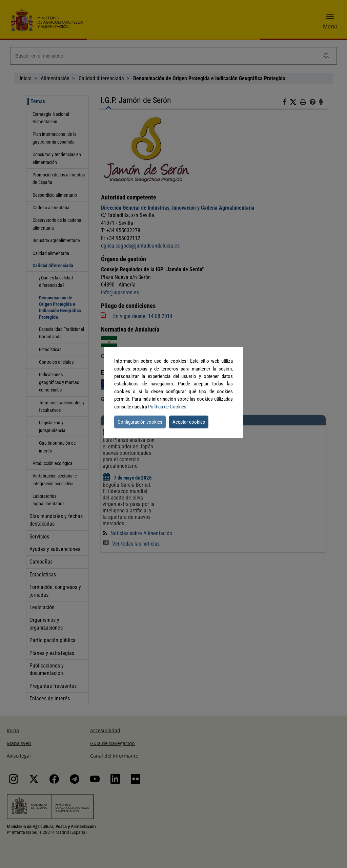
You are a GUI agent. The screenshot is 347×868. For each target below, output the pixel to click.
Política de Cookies (167, 407)
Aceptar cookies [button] (189, 422)
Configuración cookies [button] (140, 422)
